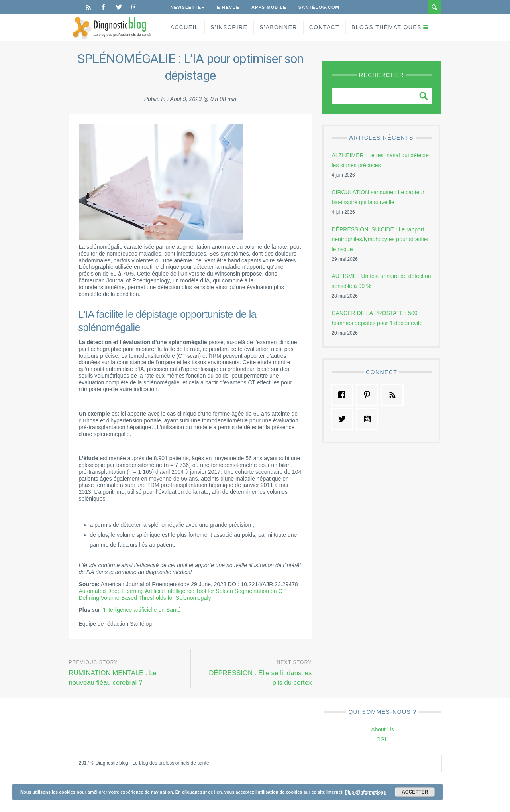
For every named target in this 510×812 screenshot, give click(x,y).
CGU (382, 739)
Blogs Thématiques (386, 27)
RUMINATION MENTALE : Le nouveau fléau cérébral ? (113, 678)
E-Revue (228, 7)
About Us (382, 729)
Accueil (184, 27)
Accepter (415, 792)
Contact (324, 27)
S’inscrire (229, 27)
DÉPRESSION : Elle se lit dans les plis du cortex (260, 678)
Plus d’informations (365, 792)
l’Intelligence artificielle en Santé (141, 610)
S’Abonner (278, 27)
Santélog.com (319, 7)
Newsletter (188, 7)
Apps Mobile (269, 7)
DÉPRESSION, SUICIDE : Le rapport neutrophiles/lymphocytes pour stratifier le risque (381, 239)
